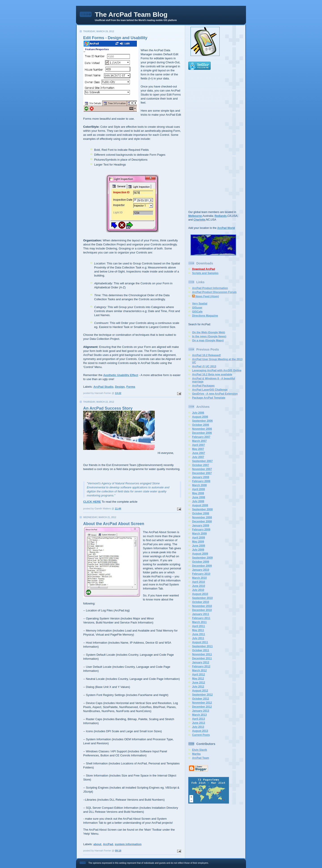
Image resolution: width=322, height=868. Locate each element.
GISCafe (197, 312)
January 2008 (201, 477)
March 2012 (199, 670)
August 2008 (200, 505)
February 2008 (201, 481)
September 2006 (202, 421)
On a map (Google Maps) (208, 340)
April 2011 (198, 626)
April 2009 (198, 538)
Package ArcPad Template (209, 398)
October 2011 (201, 650)
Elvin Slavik (200, 750)
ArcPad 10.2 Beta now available (212, 374)
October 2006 (201, 425)
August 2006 (200, 417)
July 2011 (198, 638)
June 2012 (199, 683)
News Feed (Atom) (205, 296)
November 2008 (202, 517)
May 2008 (198, 493)
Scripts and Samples (205, 273)
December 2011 (202, 658)
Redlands (220, 216)
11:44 (118, 508)
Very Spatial (200, 304)
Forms (131, 387)
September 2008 (202, 509)
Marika (196, 754)
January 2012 (201, 662)
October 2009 (201, 562)
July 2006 (198, 413)
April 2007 (198, 445)
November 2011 (202, 654)
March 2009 (199, 534)
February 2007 (201, 437)
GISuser (197, 308)
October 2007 (201, 465)
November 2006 (202, 429)
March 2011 (199, 622)
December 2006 (202, 433)
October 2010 (201, 602)
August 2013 (200, 731)
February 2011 (201, 618)
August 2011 (200, 642)
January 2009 (201, 525)
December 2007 (202, 473)
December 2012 (202, 707)
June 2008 (199, 497)
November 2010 (202, 606)
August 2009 (200, 554)
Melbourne (195, 216)
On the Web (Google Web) (209, 332)
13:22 (118, 393)
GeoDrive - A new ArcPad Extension (215, 394)
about (97, 844)
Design (120, 387)
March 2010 (199, 578)
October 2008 (201, 513)
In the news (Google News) (209, 336)
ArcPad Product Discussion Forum (214, 292)
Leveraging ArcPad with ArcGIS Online (217, 370)
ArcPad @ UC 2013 (204, 366)
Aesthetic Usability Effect (121, 375)
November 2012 (202, 703)
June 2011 (199, 634)
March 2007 (199, 441)
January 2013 (201, 711)
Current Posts (201, 735)
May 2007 (198, 449)
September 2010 (202, 598)
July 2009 (198, 550)
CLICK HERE (92, 502)
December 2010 (202, 610)
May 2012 (198, 679)
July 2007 (198, 457)
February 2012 (201, 666)
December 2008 (202, 521)
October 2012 (201, 699)
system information (128, 844)
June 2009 (199, 546)
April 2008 (198, 489)
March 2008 (199, 485)
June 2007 (199, 453)
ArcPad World (226, 228)
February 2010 (201, 574)
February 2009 (201, 530)
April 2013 (198, 719)
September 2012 (202, 695)
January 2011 (201, 614)
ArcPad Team (201, 758)
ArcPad (108, 844)
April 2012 (198, 674)
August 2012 (200, 691)
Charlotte (199, 220)
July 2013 (198, 727)
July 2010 (198, 590)
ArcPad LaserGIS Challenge (210, 390)
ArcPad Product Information (210, 288)
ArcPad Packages (203, 386)
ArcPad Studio (104, 387)
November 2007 (202, 469)
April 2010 (198, 582)
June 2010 (199, 586)
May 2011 (198, 630)
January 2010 (201, 570)
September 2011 (202, 646)
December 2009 (202, 566)
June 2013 (199, 723)
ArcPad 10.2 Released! (207, 355)
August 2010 (200, 594)
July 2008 (198, 501)
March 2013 (199, 715)
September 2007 (202, 461)
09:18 (118, 851)
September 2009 (202, 558)
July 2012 (198, 687)
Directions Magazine (205, 316)
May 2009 (198, 542)
